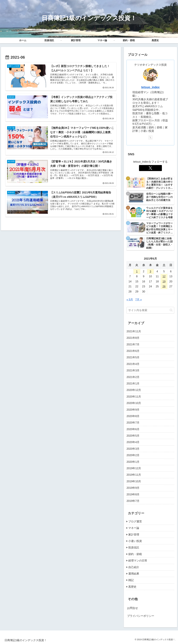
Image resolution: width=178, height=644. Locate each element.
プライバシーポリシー (141, 616)
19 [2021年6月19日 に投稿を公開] (164, 281)
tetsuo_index (150, 87)
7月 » (138, 300)
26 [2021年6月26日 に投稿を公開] (164, 286)
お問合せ (133, 608)
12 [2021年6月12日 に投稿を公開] (164, 276)
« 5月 (130, 300)
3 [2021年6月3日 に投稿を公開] (150, 271)
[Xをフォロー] (150, 138)
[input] (150, 310)
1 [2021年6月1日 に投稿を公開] (137, 271)
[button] (171, 310)
